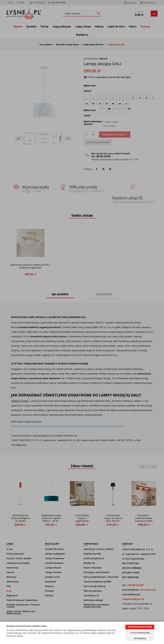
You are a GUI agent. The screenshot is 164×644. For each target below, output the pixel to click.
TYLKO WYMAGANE (140, 633)
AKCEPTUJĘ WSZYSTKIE (140, 627)
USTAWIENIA (140, 639)
